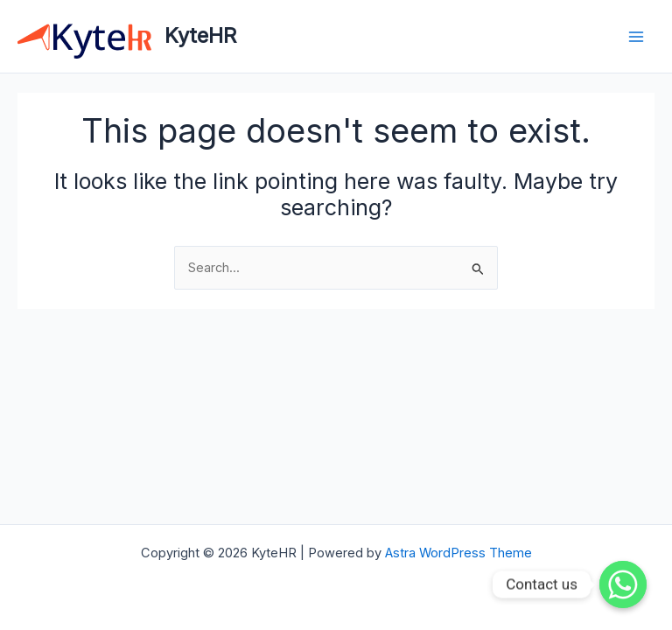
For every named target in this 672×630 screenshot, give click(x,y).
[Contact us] (623, 584)
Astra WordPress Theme (458, 553)
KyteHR (200, 35)
